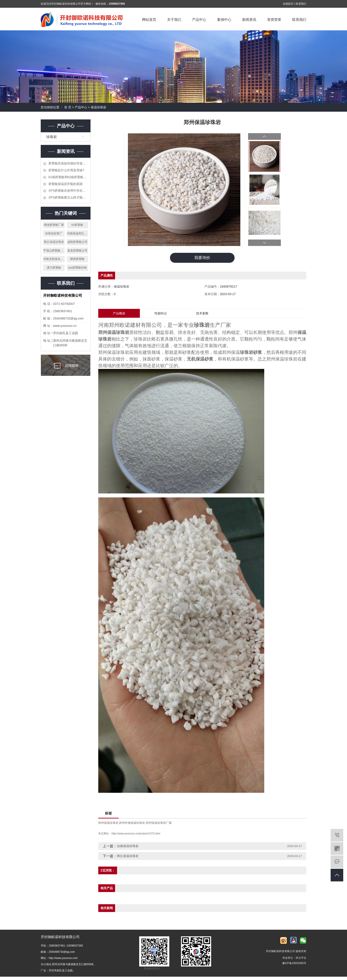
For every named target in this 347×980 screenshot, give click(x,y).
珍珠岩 (52, 137)
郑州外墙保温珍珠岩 (132, 823)
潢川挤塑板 (54, 268)
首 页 (68, 107)
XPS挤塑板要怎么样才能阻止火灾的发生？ (68, 197)
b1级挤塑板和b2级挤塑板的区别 (68, 177)
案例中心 (224, 20)
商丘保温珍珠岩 (54, 242)
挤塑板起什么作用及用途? (66, 170)
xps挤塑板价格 (77, 268)
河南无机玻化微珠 (54, 259)
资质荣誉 (274, 20)
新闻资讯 (249, 20)
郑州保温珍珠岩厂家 (159, 823)
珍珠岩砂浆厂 (54, 233)
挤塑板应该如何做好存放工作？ (68, 163)
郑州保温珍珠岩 (108, 823)
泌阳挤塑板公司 (77, 242)
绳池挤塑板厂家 (54, 225)
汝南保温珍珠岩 (128, 846)
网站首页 (149, 20)
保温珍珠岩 (98, 107)
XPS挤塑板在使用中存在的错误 (68, 191)
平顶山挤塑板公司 (54, 250)
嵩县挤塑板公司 (77, 250)
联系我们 (301, 4)
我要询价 (202, 258)
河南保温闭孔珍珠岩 (78, 233)
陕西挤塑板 (77, 259)
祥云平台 (301, 958)
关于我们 (174, 20)
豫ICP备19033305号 (294, 963)
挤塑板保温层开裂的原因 (66, 184)
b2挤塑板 (77, 225)
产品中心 (199, 20)
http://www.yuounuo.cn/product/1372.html (136, 834)
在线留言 (288, 4)
